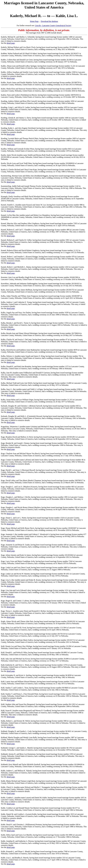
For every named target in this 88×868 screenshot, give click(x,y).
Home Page (34, 21)
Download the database (49, 21)
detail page (11, 43)
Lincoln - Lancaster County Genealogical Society (53, 26)
